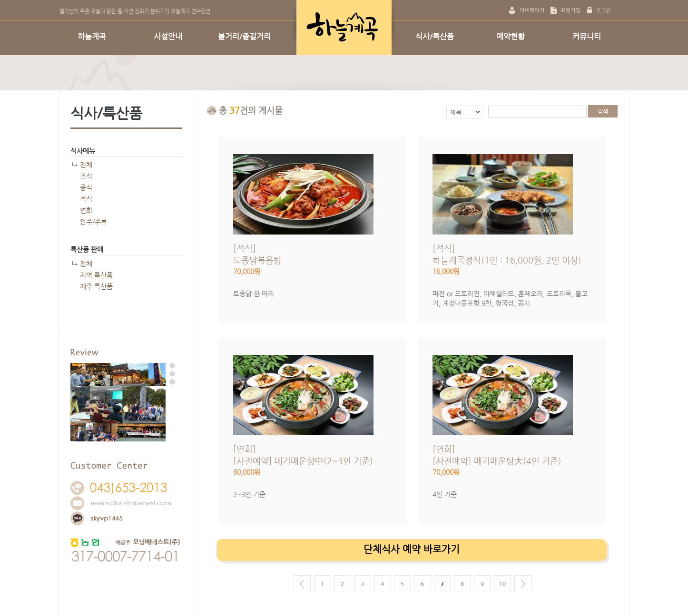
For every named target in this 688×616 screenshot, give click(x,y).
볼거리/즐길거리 (244, 36)
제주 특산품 (96, 286)
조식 (86, 176)
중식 (86, 187)
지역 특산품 (96, 275)
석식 (86, 199)
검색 (603, 111)
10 (502, 584)
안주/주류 (93, 222)
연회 (86, 210)
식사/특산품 (435, 36)
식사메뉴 (83, 151)
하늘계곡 (92, 36)
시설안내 (168, 36)
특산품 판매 (87, 249)
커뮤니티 (587, 36)
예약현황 (511, 36)
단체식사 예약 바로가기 (412, 549)
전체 (86, 165)
